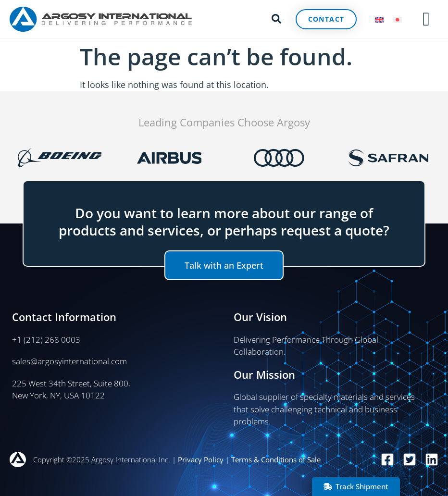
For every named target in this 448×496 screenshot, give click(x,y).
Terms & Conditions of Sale (276, 459)
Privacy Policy (201, 459)
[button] (276, 18)
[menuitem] (379, 19)
